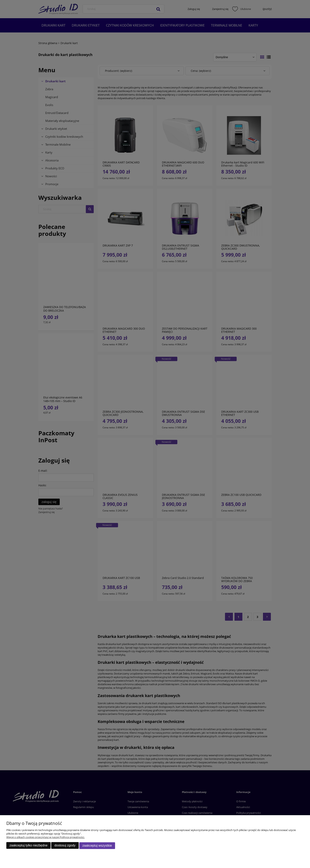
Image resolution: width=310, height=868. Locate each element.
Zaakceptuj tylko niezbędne (28, 846)
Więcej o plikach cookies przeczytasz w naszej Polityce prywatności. (45, 837)
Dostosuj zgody (65, 846)
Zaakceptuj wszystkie (97, 846)
